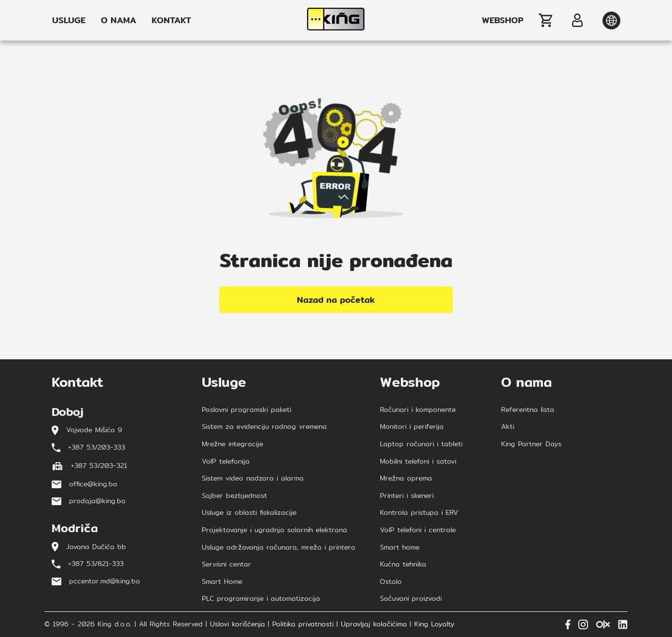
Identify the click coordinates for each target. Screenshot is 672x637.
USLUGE (69, 20)
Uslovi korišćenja (238, 624)
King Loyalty (434, 624)
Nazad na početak (336, 300)
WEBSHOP (503, 20)
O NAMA (119, 20)
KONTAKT (171, 20)
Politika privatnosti (303, 624)
